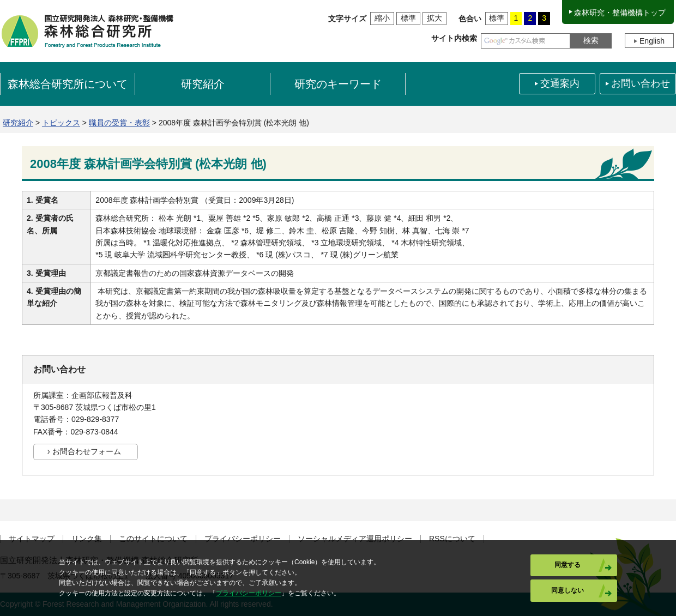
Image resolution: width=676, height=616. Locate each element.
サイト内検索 (454, 38)
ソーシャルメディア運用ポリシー (355, 539)
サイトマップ (32, 539)
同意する (568, 565)
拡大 (434, 18)
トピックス (61, 123)
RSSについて (452, 539)
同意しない (568, 590)
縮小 (382, 18)
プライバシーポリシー (243, 539)
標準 (408, 18)
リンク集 (87, 539)
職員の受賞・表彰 (119, 123)
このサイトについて (153, 539)
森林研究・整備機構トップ (620, 13)
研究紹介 (18, 123)
